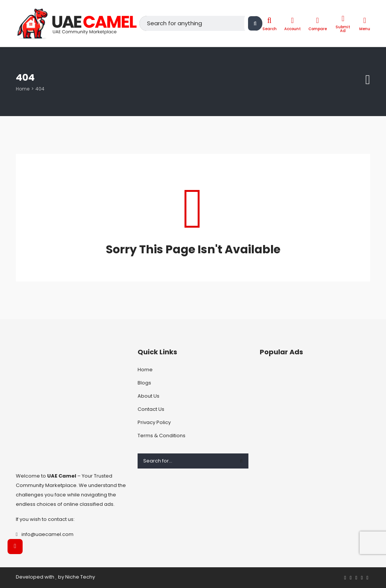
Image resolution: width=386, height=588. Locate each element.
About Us (149, 396)
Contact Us (151, 409)
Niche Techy (80, 577)
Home (23, 89)
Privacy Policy (154, 422)
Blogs (144, 383)
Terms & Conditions (162, 436)
